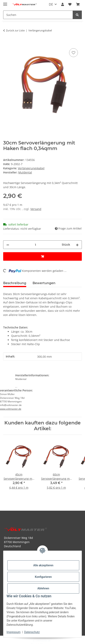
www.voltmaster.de (11, 409)
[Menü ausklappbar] (5, 2)
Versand (36, 209)
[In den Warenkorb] (6, 43)
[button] (63, 4)
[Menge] (35, 245)
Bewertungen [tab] (44, 283)
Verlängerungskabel (31, 168)
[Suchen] (77, 15)
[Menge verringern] (8, 245)
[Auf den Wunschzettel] (73, 53)
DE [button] (51, 4)
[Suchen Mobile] (38, 15)
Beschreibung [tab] (15, 283)
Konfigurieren (43, 577)
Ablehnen (43, 588)
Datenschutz (32, 632)
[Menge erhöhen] (77, 245)
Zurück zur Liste (15, 30)
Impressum (14, 632)
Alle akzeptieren (43, 565)
